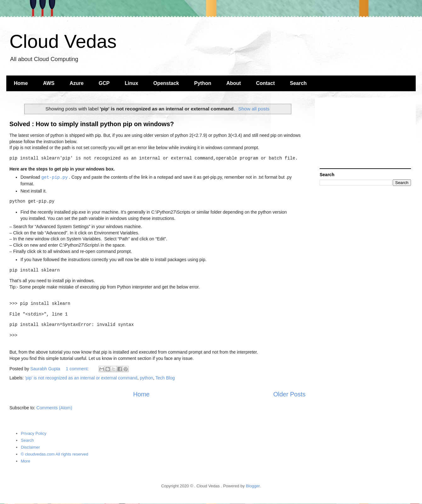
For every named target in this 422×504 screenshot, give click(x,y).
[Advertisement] (365, 134)
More (26, 461)
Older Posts (289, 394)
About (234, 83)
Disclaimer (30, 447)
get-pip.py (54, 177)
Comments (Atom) (54, 408)
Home (21, 83)
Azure (77, 83)
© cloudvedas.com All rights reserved (54, 454)
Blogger (253, 486)
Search (298, 83)
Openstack (166, 83)
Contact (265, 83)
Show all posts (254, 109)
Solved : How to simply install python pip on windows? (92, 124)
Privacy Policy (34, 433)
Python (203, 83)
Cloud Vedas (63, 41)
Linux (131, 83)
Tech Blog (165, 378)
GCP (104, 83)
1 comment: (78, 369)
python (146, 378)
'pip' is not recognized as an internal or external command (81, 378)
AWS (48, 83)
